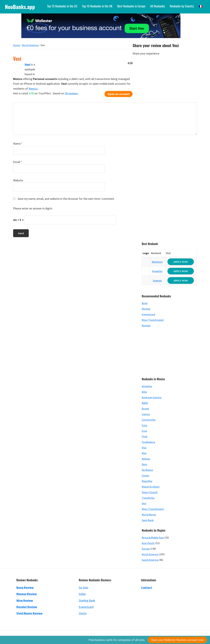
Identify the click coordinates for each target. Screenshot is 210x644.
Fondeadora (148, 442)
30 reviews (71, 93)
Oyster (146, 475)
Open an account (119, 94)
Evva (144, 431)
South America (150, 560)
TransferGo (148, 498)
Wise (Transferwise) (153, 320)
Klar (144, 448)
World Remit (149, 515)
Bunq (145, 303)
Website (18, 180)
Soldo (82, 594)
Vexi (144, 503)
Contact (147, 587)
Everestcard (148, 314)
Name (18, 144)
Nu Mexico (147, 470)
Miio (144, 453)
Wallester (157, 262)
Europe (146, 549)
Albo (144, 392)
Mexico (33, 89)
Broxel (145, 408)
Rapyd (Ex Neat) (151, 487)
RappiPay (147, 481)
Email (18, 162)
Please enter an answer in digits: (33, 208)
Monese (146, 309)
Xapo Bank (148, 520)
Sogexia (157, 280)
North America (150, 554)
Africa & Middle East (153, 537)
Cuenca (146, 414)
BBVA (145, 403)
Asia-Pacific (148, 543)
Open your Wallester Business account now (177, 640)
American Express (152, 397)
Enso (145, 425)
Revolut (146, 325)
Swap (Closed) (150, 492)
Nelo (144, 464)
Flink (145, 436)
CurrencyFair (149, 420)
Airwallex (157, 271)
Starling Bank (87, 600)
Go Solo (84, 587)
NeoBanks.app (20, 7)
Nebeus (146, 459)
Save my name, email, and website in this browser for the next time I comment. (66, 199)
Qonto (83, 613)
